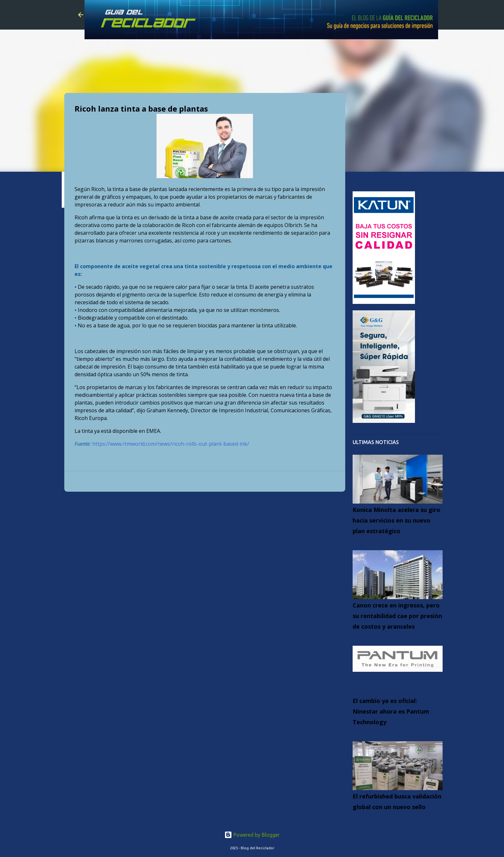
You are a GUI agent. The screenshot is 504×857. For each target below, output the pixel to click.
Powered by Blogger (252, 835)
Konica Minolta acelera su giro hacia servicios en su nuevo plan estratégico (396, 520)
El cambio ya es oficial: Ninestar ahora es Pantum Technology (391, 711)
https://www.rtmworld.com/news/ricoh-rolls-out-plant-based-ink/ (171, 444)
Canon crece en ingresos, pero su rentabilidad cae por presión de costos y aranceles (397, 616)
